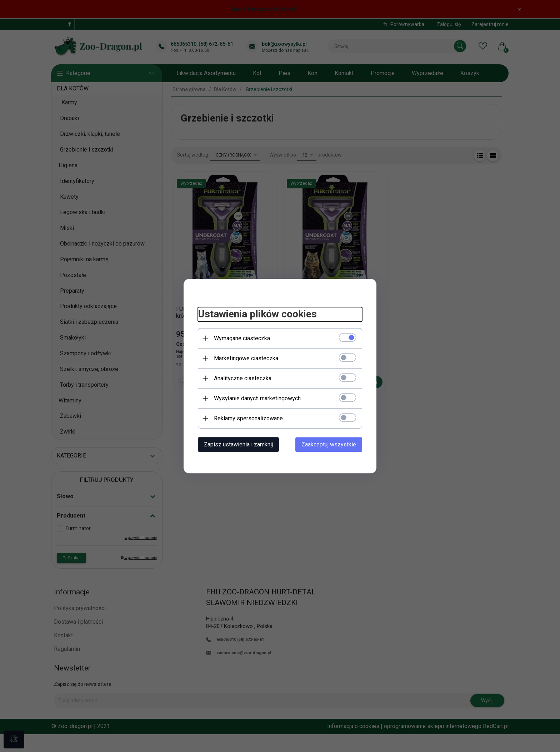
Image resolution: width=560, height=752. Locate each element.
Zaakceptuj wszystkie (329, 444)
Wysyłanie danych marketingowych (257, 398)
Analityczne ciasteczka (243, 378)
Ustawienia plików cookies (257, 314)
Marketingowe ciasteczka (246, 358)
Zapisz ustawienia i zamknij (238, 444)
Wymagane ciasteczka (242, 338)
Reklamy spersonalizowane (248, 418)
